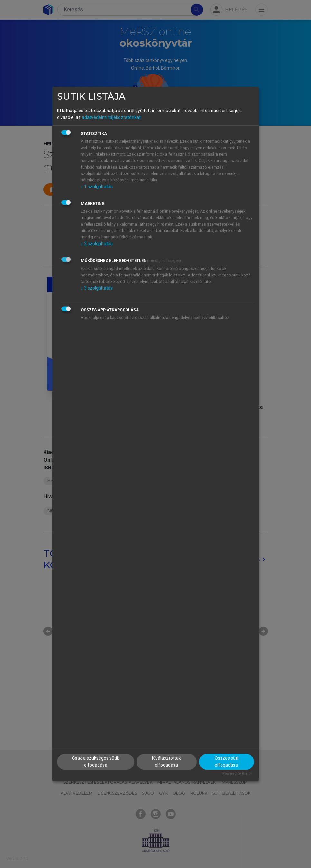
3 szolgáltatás (97, 288)
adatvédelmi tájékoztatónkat (111, 117)
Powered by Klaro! (237, 774)
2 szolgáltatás (97, 244)
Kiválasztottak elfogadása (166, 762)
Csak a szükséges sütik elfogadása (96, 762)
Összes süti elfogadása (226, 762)
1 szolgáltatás (97, 187)
